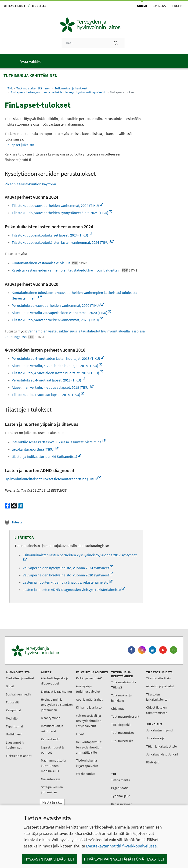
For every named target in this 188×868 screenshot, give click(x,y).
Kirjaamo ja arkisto (89, 707)
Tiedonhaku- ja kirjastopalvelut (87, 763)
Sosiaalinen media (18, 694)
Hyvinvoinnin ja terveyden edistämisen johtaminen (57, 705)
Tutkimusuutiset (123, 733)
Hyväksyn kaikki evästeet (49, 859)
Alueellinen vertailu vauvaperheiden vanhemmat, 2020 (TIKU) (61, 313)
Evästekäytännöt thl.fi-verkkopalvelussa (121, 846)
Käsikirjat (152, 762)
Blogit (10, 686)
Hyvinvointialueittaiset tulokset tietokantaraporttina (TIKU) (53, 479)
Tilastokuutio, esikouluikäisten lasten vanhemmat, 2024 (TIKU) (63, 242)
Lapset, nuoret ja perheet (53, 750)
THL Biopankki (121, 725)
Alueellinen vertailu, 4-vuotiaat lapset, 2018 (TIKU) (53, 387)
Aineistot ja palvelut (160, 686)
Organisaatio (120, 788)
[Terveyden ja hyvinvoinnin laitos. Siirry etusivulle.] (56, 651)
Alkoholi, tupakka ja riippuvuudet (55, 681)
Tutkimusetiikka (122, 741)
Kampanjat (13, 710)
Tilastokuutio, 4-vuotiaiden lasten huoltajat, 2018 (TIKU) (57, 373)
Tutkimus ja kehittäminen (33, 88)
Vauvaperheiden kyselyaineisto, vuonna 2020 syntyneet (68, 575)
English (178, 6)
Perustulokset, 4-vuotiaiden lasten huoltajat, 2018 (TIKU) (58, 358)
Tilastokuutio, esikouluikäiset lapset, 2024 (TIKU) (52, 235)
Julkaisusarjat (156, 738)
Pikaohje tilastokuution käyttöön (30, 184)
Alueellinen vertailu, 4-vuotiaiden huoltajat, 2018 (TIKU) (57, 366)
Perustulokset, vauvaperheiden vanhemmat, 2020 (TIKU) (58, 305)
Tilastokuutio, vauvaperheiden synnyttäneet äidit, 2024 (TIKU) (62, 213)
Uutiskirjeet (14, 734)
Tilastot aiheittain (158, 678)
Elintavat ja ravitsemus (57, 692)
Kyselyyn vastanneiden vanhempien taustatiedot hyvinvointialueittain (74, 270)
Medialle (39, 6)
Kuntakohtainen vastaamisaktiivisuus (49, 263)
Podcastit (12, 702)
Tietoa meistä (121, 780)
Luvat (80, 734)
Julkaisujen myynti (159, 730)
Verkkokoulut (85, 774)
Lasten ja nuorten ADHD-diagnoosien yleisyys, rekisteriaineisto (74, 589)
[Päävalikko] (94, 61)
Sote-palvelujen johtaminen (52, 790)
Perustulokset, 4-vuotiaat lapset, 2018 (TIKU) (48, 380)
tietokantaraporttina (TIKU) (35, 449)
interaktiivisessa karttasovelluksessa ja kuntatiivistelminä (59, 442)
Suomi (142, 6)
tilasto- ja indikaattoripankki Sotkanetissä (46, 456)
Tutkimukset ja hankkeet (71, 88)
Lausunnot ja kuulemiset (15, 745)
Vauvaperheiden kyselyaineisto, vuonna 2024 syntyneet (68, 568)
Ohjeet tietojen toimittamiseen (157, 710)
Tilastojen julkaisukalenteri (158, 697)
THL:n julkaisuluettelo (162, 746)
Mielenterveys (51, 779)
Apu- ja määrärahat (89, 699)
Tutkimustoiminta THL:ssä (124, 685)
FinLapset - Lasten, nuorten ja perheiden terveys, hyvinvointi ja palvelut (58, 92)
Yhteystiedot (14, 6)
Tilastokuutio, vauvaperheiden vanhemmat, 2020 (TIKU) (57, 320)
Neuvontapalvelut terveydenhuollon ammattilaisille (89, 747)
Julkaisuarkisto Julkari (162, 754)
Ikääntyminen (51, 718)
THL (10, 88)
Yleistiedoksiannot (19, 756)
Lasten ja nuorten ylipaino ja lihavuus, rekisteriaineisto (68, 582)
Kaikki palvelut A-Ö (89, 678)
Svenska (160, 6)
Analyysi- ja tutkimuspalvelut (88, 689)
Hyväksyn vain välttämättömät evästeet (124, 859)
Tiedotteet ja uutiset (20, 678)
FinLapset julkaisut (20, 145)
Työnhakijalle (121, 796)
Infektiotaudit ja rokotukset (52, 728)
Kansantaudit (50, 739)
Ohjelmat (117, 709)
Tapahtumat (14, 726)
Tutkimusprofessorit (125, 716)
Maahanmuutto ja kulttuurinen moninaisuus (53, 766)
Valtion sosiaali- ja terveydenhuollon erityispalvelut (89, 721)
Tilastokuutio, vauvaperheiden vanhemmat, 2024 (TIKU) (57, 205)
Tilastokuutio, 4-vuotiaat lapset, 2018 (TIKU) (48, 395)
